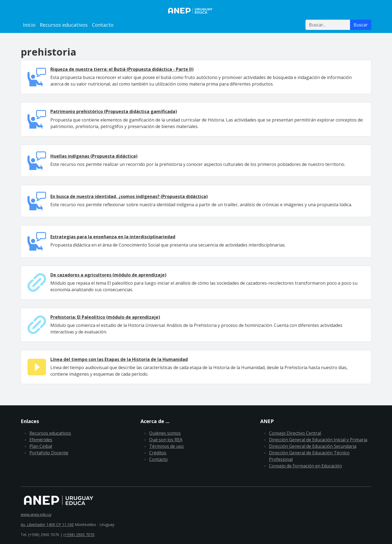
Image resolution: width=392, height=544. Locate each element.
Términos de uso (166, 446)
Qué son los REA (166, 440)
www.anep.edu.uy (36, 514)
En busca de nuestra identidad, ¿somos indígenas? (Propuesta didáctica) (129, 196)
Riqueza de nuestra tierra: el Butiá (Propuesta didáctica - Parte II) (122, 69)
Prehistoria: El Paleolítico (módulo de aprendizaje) (105, 317)
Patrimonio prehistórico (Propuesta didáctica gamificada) (114, 111)
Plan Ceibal (41, 446)
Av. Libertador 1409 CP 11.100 (47, 525)
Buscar (361, 25)
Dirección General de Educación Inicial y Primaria (318, 440)
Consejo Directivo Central (295, 433)
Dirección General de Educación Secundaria (313, 446)
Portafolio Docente (49, 453)
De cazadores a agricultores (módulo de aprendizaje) (108, 275)
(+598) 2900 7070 (79, 535)
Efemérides (41, 440)
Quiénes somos (165, 433)
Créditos (158, 453)
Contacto (103, 25)
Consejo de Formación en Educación (305, 466)
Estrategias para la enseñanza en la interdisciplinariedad (113, 237)
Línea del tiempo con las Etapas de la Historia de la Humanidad (119, 359)
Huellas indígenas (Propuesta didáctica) (94, 156)
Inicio (29, 25)
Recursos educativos (64, 25)
